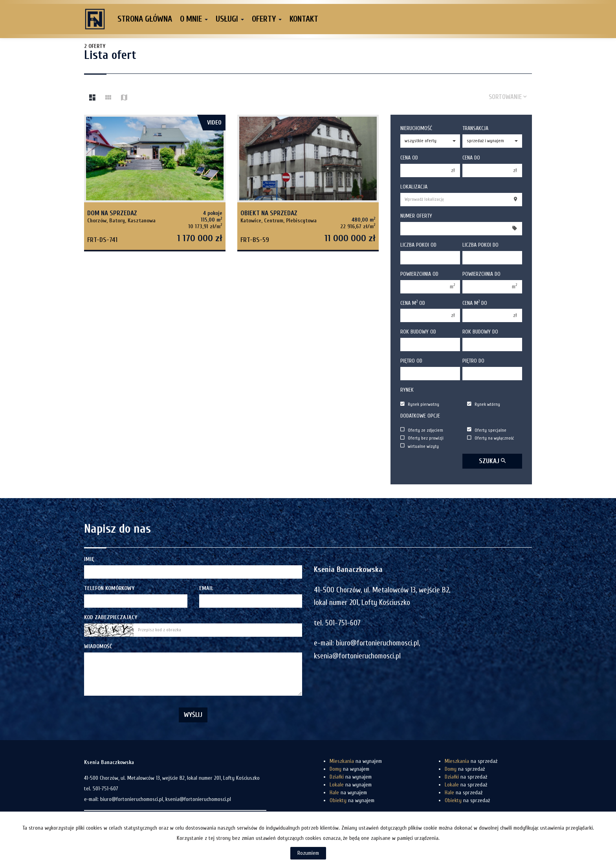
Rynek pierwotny (420, 404)
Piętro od (411, 361)
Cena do (471, 158)
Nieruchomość (416, 128)
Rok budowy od (418, 332)
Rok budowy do (480, 332)
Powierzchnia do (481, 274)
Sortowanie (508, 97)
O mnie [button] (194, 19)
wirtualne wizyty (420, 446)
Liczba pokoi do (480, 245)
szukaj (492, 461)
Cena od (409, 158)
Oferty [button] (267, 19)
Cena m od (413, 303)
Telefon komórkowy (109, 588)
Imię (89, 559)
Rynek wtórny (484, 404)
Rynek (407, 390)
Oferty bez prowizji (422, 438)
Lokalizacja (414, 187)
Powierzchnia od (419, 274)
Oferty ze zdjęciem (422, 430)
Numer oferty (416, 216)
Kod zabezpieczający (111, 617)
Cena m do (475, 303)
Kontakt (304, 19)
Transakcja (475, 128)
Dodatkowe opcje (420, 416)
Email (206, 588)
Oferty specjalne (487, 430)
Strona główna (145, 19)
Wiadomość (98, 646)
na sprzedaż (471, 761)
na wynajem (356, 761)
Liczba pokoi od (418, 245)
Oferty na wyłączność (490, 438)
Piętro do (473, 361)
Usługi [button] (230, 19)
